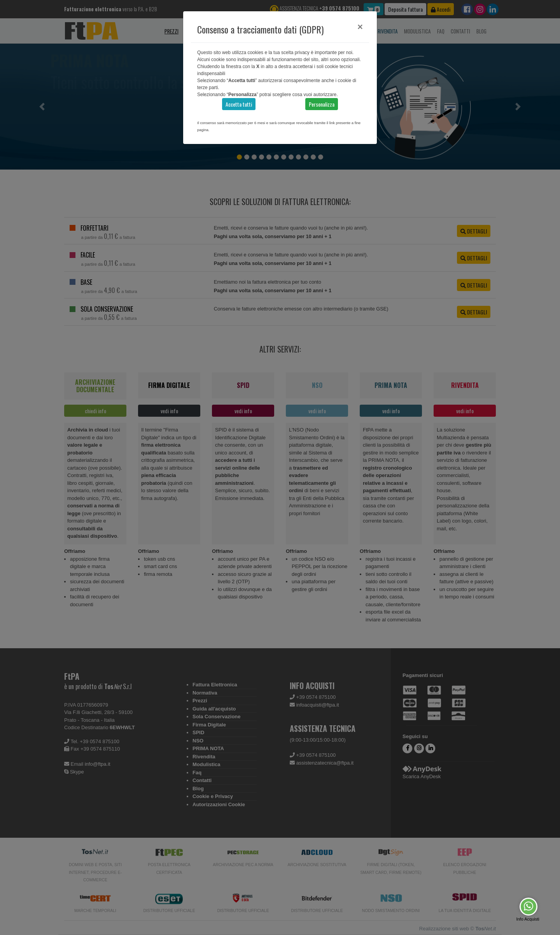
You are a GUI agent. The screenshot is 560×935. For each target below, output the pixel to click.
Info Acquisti (528, 919)
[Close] (360, 27)
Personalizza (322, 104)
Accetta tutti (239, 104)
